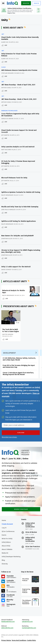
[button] (21, 433)
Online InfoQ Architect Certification (30, 525)
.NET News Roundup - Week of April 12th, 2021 (18, 85)
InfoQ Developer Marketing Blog (11, 558)
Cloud (3, 67)
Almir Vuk (5, 42)
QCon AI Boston (31, 532)
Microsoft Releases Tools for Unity (14, 178)
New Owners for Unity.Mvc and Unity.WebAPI (17, 236)
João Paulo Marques (8, 210)
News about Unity (13, 28)
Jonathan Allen (7, 238)
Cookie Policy (31, 640)
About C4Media (7, 549)
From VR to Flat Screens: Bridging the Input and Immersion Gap (19, 366)
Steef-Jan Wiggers (8, 73)
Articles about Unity (15, 281)
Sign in (36, 3)
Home (4, 520)
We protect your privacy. (9, 437)
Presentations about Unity (19, 306)
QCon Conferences (8, 531)
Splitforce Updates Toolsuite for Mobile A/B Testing (21, 192)
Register (26, 3)
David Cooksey (6, 269)
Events (4, 535)
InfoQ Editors (6, 542)
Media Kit (5, 553)
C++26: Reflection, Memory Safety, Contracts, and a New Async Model (19, 359)
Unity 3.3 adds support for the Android (16, 267)
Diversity (5, 564)
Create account (7, 524)
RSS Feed (10, 19)
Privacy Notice (6, 640)
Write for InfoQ (7, 539)
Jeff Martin (5, 135)
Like (6, 45)
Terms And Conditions (19, 640)
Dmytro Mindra (8, 334)
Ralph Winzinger (7, 195)
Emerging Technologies (9, 111)
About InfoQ (6, 546)
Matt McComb (6, 150)
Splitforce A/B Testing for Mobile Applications (19, 221)
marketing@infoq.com (29, 628)
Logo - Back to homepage (13, 3)
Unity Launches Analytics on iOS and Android (18, 147)
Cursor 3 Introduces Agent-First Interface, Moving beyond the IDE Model (18, 374)
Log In (4, 528)
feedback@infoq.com (8, 622)
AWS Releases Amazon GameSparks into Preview (19, 70)
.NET (3, 34)
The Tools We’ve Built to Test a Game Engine (11, 330)
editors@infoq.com (7, 628)
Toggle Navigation (3, 3)
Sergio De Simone (7, 119)
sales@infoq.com (27, 622)
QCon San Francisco (33, 547)
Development (9, 353)
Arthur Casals (6, 88)
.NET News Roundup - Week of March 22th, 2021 (19, 99)
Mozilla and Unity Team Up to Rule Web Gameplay (20, 207)
